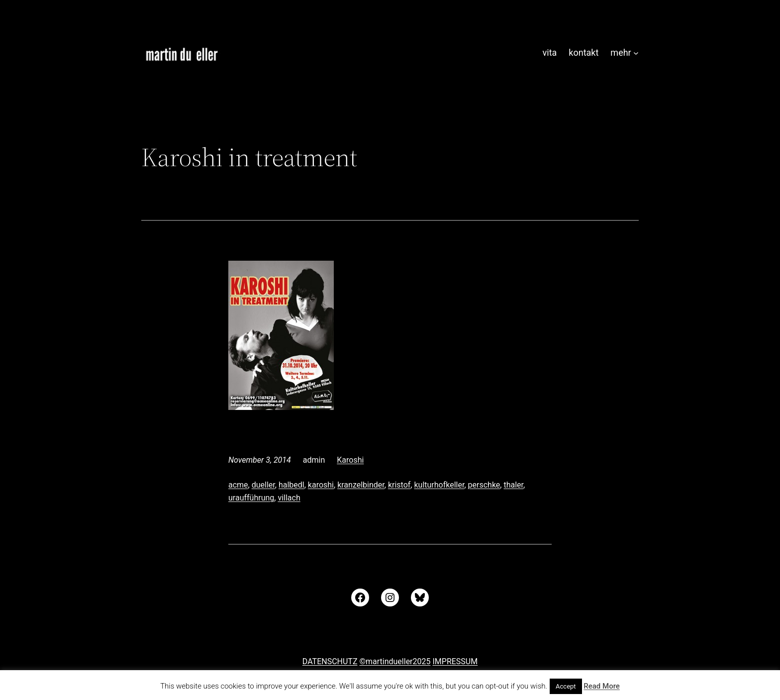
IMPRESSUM (455, 661)
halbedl (292, 485)
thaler (513, 485)
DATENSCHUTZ (330, 661)
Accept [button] (566, 686)
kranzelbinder (361, 485)
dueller (263, 485)
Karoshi (350, 460)
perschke (484, 485)
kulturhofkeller (439, 485)
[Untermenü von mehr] (636, 53)
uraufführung (251, 498)
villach (289, 498)
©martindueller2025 (395, 661)
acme (238, 485)
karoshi (321, 485)
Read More (602, 686)
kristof (399, 485)
